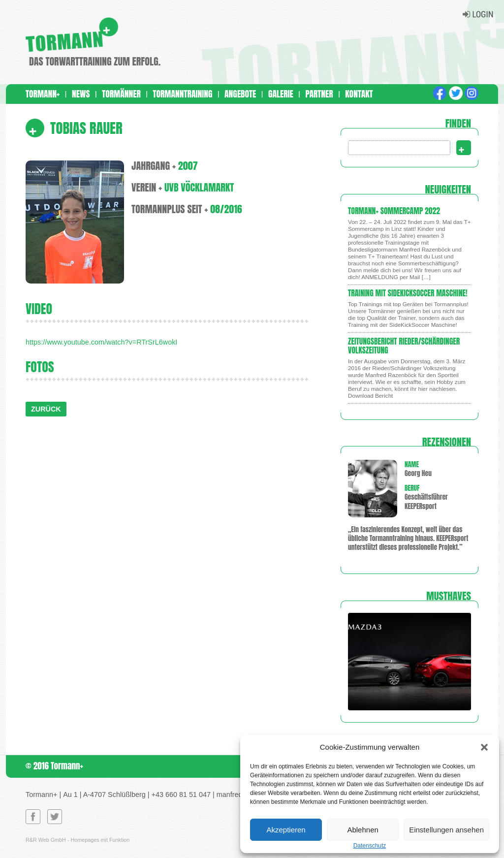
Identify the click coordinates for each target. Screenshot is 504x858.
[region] (409, 662)
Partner (319, 94)
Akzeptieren (286, 830)
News (81, 94)
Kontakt (359, 94)
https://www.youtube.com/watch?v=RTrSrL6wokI (101, 342)
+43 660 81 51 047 (181, 794)
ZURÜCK (46, 409)
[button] (484, 747)
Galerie (281, 94)
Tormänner (121, 94)
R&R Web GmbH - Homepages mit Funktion (78, 840)
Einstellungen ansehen (446, 830)
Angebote (240, 94)
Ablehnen (362, 830)
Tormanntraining (182, 94)
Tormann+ (43, 94)
